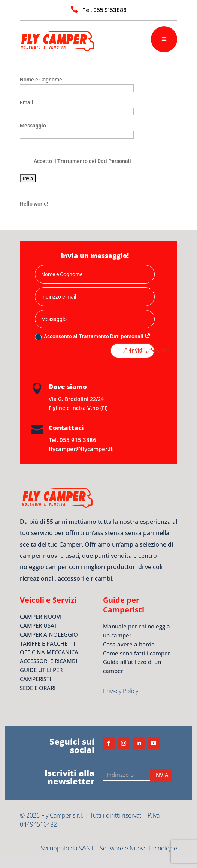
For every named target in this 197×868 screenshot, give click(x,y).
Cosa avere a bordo (129, 644)
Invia (136, 351)
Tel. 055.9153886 (104, 10)
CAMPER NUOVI (41, 617)
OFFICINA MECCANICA (49, 652)
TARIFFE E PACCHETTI (47, 643)
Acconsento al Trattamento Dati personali (93, 337)
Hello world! (34, 204)
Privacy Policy (121, 691)
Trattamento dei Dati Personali (94, 161)
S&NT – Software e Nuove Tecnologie (128, 848)
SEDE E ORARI (38, 688)
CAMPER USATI (39, 625)
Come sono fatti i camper (137, 653)
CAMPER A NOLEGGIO (49, 634)
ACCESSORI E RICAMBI (49, 661)
